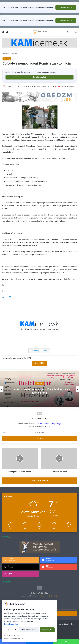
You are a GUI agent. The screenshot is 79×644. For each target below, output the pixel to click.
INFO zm (8, 86)
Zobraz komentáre (39, 480)
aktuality (35, 351)
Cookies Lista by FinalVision (13, 636)
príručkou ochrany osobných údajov (49, 424)
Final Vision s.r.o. (18, 638)
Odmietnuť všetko (29, 630)
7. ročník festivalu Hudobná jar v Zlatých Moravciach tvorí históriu (40, 391)
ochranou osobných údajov (49, 596)
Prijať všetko (47, 630)
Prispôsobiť (11, 630)
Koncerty (39, 383)
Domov (6, 54)
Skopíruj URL (39, 363)
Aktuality (14, 54)
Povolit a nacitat (66, 7)
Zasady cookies (11, 624)
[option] (39, 389)
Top (46, 351)
